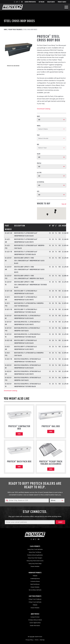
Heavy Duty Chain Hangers (35, 558)
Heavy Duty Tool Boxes (35, 552)
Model (39, 126)
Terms (37, 640)
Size (38, 191)
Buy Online (42, 2)
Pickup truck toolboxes (15, 29)
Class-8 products (35, 546)
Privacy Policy (29, 640)
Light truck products (35, 596)
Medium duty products (35, 573)
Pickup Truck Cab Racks (35, 602)
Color (39, 154)
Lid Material (41, 182)
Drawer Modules (35, 566)
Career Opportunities (30, 2)
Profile (39, 163)
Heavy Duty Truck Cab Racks (35, 549)
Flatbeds (35, 576)
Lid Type (39, 173)
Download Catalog (44, 109)
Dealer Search (51, 2)
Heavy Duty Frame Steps (35, 564)
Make (38, 116)
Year (38, 135)
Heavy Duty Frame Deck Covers (35, 561)
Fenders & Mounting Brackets (35, 555)
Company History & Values (35, 620)
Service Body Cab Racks (35, 590)
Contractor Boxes (35, 581)
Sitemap (42, 640)
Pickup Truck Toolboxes (35, 599)
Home (5, 29)
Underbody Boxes (35, 579)
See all (64, 204)
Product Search (62, 2)
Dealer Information (35, 626)
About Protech (35, 614)
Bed (38, 144)
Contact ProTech (35, 617)
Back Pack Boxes (35, 584)
